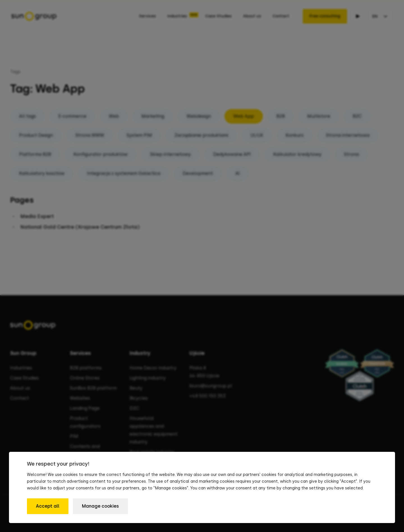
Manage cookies (100, 506)
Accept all (48, 506)
